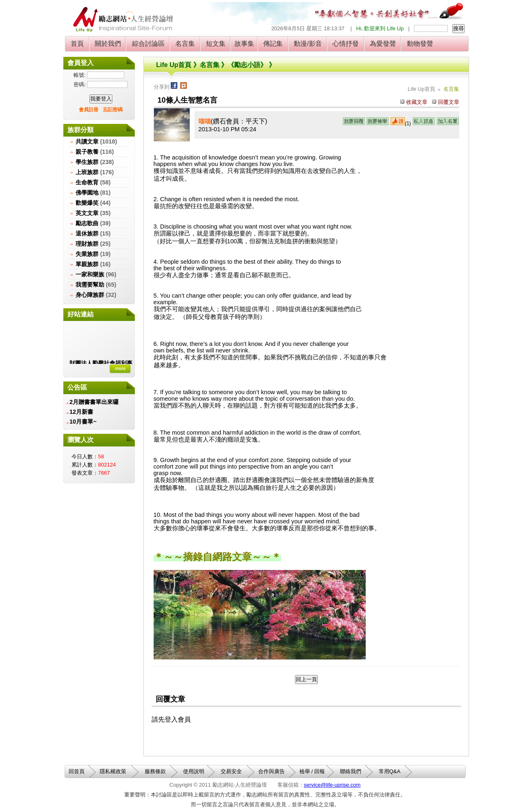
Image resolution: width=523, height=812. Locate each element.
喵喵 (205, 121)
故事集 (244, 44)
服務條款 (155, 771)
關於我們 (108, 44)
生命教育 (87, 182)
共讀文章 (87, 141)
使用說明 (194, 771)
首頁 (77, 44)
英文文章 (87, 213)
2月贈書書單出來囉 (94, 402)
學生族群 (87, 162)
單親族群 (87, 264)
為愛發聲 (383, 44)
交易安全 (231, 771)
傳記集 (273, 44)
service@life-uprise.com (332, 785)
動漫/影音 (308, 44)
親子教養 (87, 152)
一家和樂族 (90, 274)
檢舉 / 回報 (312, 771)
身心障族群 (90, 295)
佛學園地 (87, 193)
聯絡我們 (351, 771)
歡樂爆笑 (87, 203)
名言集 (185, 44)
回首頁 (77, 771)
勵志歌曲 (87, 223)
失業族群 (87, 254)
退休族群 (87, 233)
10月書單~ (83, 422)
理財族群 (87, 244)
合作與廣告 (272, 771)
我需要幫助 (90, 285)
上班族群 (87, 172)
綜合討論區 (148, 44)
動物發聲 (420, 44)
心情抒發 (346, 44)
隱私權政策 (113, 771)
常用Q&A (390, 771)
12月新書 (81, 412)
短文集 (216, 44)
